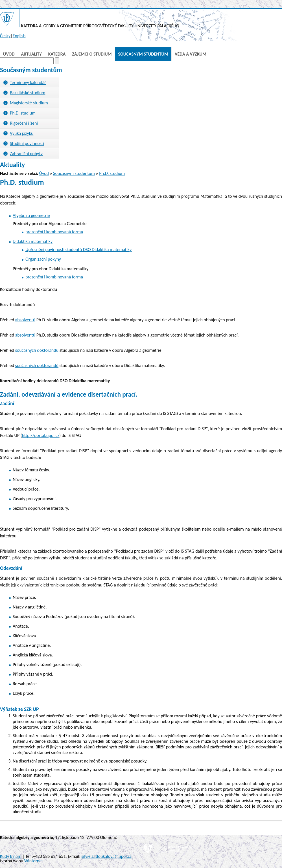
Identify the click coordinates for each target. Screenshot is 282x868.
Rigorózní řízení (24, 123)
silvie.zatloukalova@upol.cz (106, 856)
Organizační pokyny (43, 259)
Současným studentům (143, 54)
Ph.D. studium (23, 113)
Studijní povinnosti (27, 143)
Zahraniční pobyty (26, 154)
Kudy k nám (11, 856)
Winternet (34, 861)
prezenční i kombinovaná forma (54, 232)
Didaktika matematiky (33, 241)
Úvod (9, 54)
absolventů (25, 320)
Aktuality (31, 54)
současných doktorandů (37, 350)
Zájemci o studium (92, 54)
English (19, 36)
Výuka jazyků (22, 133)
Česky (5, 36)
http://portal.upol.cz (40, 435)
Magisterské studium (29, 103)
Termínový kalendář (28, 83)
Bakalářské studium (28, 93)
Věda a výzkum (191, 54)
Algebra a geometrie (31, 215)
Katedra (57, 54)
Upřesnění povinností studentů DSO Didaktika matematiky (78, 250)
